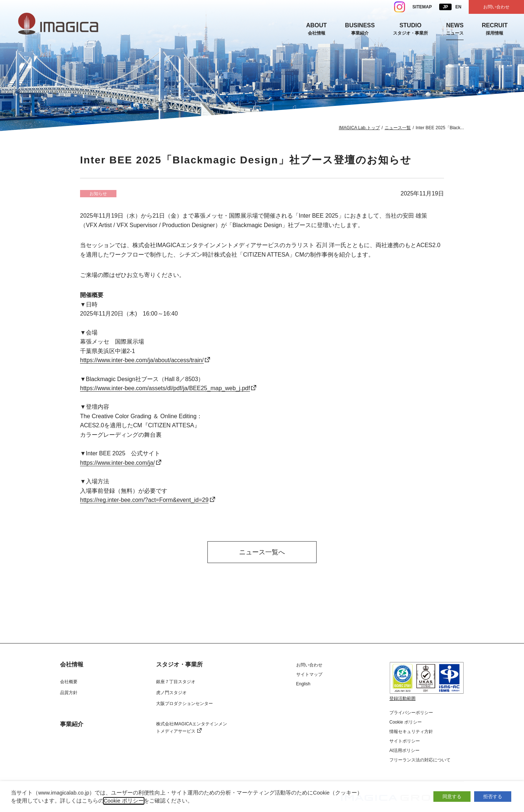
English (303, 684)
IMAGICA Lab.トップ (359, 128)
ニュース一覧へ (262, 552)
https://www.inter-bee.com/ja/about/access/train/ (142, 360)
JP (446, 7)
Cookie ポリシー (406, 722)
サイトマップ (309, 674)
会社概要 (69, 682)
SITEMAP (422, 7)
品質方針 (69, 693)
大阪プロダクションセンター (184, 704)
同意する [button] (452, 797)
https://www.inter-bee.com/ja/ (117, 463)
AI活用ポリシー (404, 750)
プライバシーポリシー (411, 713)
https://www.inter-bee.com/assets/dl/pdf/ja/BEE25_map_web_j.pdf (165, 388)
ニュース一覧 (398, 128)
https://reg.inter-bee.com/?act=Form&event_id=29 (144, 500)
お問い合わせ (496, 7)
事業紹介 (72, 724)
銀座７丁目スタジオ (176, 682)
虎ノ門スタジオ (171, 693)
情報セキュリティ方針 (411, 732)
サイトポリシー (405, 741)
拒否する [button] (493, 797)
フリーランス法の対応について (420, 760)
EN (458, 7)
